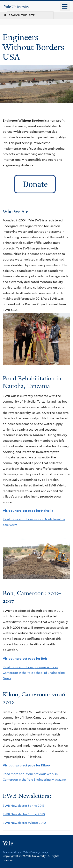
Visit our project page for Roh (25, 659)
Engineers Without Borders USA (33, 47)
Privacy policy (39, 852)
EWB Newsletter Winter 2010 (24, 823)
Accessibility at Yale (16, 852)
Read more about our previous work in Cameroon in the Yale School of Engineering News (34, 673)
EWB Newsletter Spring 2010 (24, 814)
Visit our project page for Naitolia (28, 511)
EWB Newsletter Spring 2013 (24, 806)
